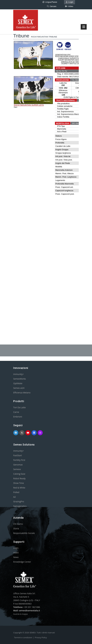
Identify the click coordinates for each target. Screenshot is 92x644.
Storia (16, 528)
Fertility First (19, 460)
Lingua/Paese (50, 2)
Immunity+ (19, 374)
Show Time (19, 483)
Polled (16, 492)
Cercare (52, 6)
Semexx (17, 469)
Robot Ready (19, 478)
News (16, 557)
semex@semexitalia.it (29, 611)
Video (69, 6)
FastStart (18, 455)
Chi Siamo (18, 524)
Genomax (18, 465)
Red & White (19, 488)
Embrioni (18, 417)
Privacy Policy (41, 637)
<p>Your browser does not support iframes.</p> (46, 177)
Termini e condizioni (23, 637)
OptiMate (18, 383)
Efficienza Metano (22, 393)
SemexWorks (20, 379)
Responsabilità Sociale (24, 533)
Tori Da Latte (20, 407)
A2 (15, 497)
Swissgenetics (20, 506)
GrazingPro (19, 501)
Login (70, 2)
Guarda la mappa (20, 614)
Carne (16, 412)
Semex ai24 (19, 388)
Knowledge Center (22, 562)
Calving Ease (19, 474)
